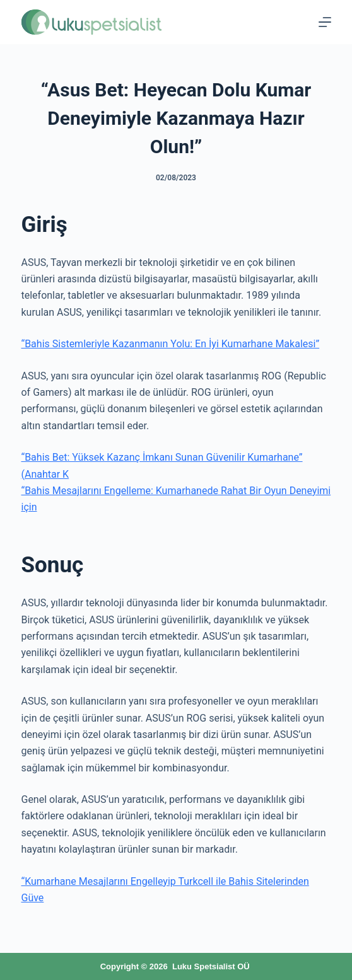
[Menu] (325, 22)
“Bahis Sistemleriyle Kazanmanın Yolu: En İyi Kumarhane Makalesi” (170, 344)
